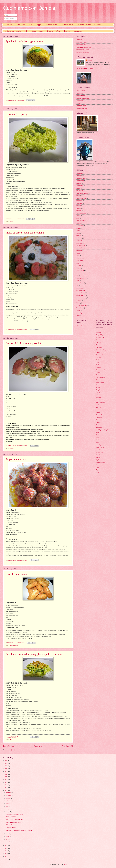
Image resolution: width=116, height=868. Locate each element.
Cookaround (80, 93)
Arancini (79, 183)
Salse (26, 31)
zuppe (78, 316)
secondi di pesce (14, 332)
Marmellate (78, 31)
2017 (6, 785)
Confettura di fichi (81, 45)
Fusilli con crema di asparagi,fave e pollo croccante (34, 654)
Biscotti (67, 31)
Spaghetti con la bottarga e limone (24, 41)
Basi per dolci (80, 186)
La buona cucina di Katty (83, 98)
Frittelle (78, 231)
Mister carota (80, 101)
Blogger (65, 864)
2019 (6, 780)
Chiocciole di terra (81, 198)
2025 (6, 763)
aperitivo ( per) (80, 181)
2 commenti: (21, 219)
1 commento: (21, 643)
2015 (6, 790)
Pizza (78, 263)
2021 (6, 774)
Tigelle (78, 303)
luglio (8, 806)
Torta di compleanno (82, 306)
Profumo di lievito (81, 106)
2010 (6, 856)
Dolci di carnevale (81, 221)
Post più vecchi (67, 746)
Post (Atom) (12, 750)
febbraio (8, 839)
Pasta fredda (80, 258)
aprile (8, 834)
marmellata (79, 243)
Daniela (90, 60)
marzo (8, 837)
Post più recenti (9, 746)
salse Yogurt (80, 288)
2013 (6, 848)
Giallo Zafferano (81, 96)
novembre (9, 795)
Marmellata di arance (82, 326)
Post (6, 15)
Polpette (12, 563)
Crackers (79, 208)
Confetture (79, 203)
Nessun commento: (22, 329)
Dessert (50, 31)
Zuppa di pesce (80, 313)
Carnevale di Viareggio (82, 193)
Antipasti (9, 25)
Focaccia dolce (80, 226)
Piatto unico (20, 25)
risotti (11, 221)
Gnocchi (79, 236)
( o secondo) (80, 173)
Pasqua (78, 256)
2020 (6, 777)
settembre (9, 801)
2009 (6, 859)
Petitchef (79, 103)
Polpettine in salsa (16, 459)
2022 (6, 771)
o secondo (79, 251)
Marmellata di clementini (83, 52)
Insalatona (79, 241)
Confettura (79, 201)
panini (78, 253)
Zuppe (39, 25)
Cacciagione (80, 191)
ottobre (8, 798)
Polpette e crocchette (13, 31)
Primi (30, 25)
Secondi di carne (51, 25)
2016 (6, 788)
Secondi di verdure (84, 25)
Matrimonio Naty (81, 246)
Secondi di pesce (67, 25)
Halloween (79, 238)
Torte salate (79, 308)
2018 (6, 782)
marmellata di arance (82, 42)
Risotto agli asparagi (17, 114)
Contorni (79, 206)
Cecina (78, 196)
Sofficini (79, 301)
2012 (6, 851)
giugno (8, 809)
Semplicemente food (82, 108)
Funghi (78, 233)
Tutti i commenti (9, 18)
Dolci (58, 31)
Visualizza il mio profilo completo (85, 68)
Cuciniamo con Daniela (29, 8)
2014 (6, 845)
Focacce (79, 223)
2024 (6, 766)
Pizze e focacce (38, 31)
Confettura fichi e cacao (83, 50)
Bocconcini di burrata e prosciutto (24, 343)
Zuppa (78, 310)
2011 (6, 854)
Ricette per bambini (81, 278)
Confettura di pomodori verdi (84, 47)
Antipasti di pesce (81, 178)
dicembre (9, 793)
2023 (6, 769)
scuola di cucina (81, 291)
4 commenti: (21, 100)
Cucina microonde (81, 213)
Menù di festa (80, 248)
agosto (8, 804)
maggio (8, 812)
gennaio (8, 842)
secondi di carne (81, 293)
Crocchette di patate (17, 574)
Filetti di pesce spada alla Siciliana (25, 233)
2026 (6, 761)
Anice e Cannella (81, 91)
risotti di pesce (80, 283)
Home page (38, 746)
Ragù (78, 276)
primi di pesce (80, 271)
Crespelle (79, 211)
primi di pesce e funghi (82, 273)
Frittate (78, 228)
